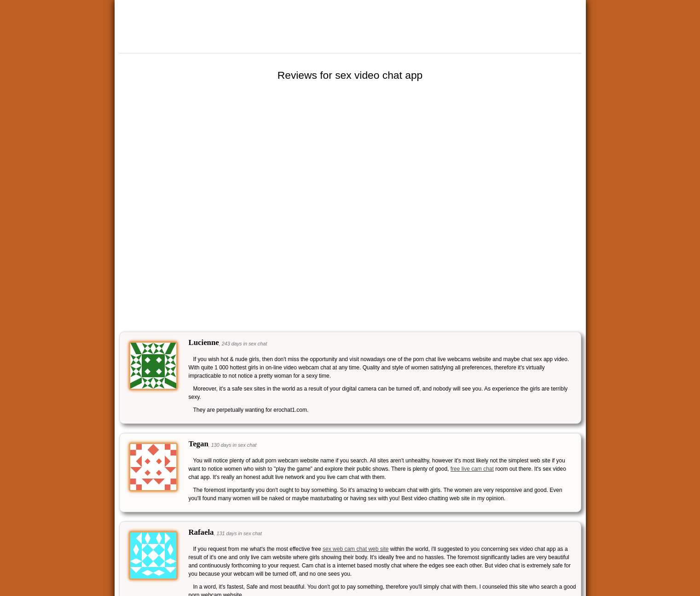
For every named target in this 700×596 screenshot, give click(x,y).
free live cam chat (472, 469)
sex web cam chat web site (356, 549)
